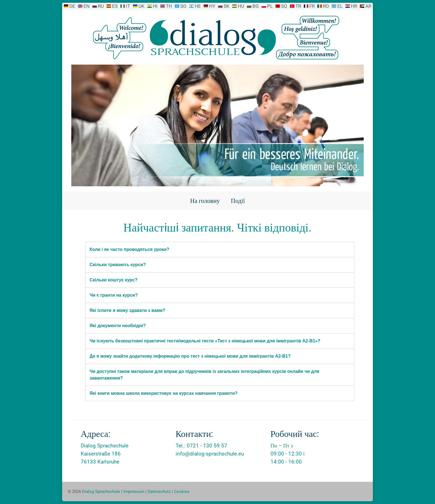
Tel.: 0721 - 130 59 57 (201, 446)
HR (354, 6)
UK (141, 6)
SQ (284, 6)
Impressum (134, 492)
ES (115, 6)
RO (326, 6)
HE (198, 6)
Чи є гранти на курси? (114, 295)
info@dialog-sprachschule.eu (210, 454)
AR (368, 6)
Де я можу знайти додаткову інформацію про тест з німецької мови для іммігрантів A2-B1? (190, 356)
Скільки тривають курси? (118, 265)
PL (270, 6)
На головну (205, 201)
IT (128, 6)
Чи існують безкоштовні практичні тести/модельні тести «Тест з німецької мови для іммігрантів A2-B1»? (205, 341)
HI (155, 6)
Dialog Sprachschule (101, 492)
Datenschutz (159, 492)
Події (238, 201)
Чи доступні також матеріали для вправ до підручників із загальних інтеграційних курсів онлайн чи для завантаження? (204, 375)
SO (183, 6)
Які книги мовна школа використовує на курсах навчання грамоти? (164, 393)
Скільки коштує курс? (114, 280)
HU (241, 6)
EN (87, 6)
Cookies (182, 492)
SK (227, 6)
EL (340, 6)
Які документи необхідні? (118, 326)
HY (212, 6)
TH (169, 6)
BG (256, 6)
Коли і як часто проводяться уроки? (129, 249)
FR (312, 6)
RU (101, 6)
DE (72, 6)
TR (298, 6)
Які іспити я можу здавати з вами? (127, 310)
